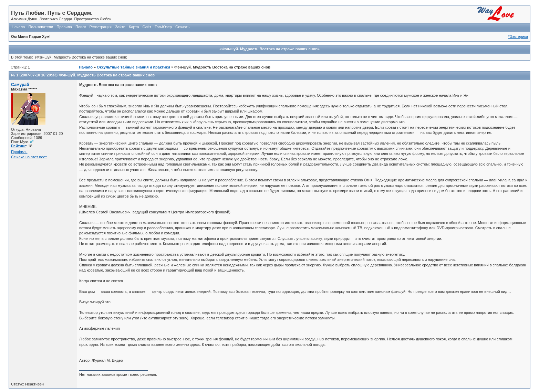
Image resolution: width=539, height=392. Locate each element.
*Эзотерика (518, 36)
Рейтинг (18, 146)
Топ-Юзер (163, 27)
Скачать (182, 27)
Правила (64, 27)
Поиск (81, 27)
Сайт (147, 27)
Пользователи (41, 27)
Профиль (19, 152)
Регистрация (101, 27)
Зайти (120, 27)
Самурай (20, 85)
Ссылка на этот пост (29, 157)
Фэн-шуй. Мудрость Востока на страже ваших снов (107, 75)
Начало (18, 27)
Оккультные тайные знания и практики (133, 67)
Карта (134, 27)
